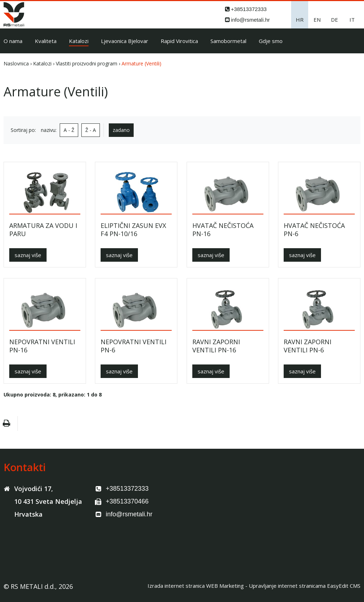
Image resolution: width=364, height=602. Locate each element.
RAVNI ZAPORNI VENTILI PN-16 (216, 346)
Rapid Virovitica (179, 41)
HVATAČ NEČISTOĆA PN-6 (314, 230)
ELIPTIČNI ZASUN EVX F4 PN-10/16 (133, 230)
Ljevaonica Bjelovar (125, 41)
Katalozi (79, 41)
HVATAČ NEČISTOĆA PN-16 (223, 230)
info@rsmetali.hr (250, 20)
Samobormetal (228, 41)
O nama (13, 41)
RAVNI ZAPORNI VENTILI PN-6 (307, 346)
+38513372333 (249, 9)
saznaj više (28, 255)
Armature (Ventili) (141, 63)
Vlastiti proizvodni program (87, 63)
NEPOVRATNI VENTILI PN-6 (133, 346)
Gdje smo (271, 41)
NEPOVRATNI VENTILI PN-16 (42, 346)
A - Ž (69, 130)
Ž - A (91, 130)
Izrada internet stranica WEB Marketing (196, 586)
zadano (121, 130)
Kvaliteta (46, 41)
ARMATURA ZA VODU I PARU (43, 230)
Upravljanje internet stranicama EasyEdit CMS (305, 586)
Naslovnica (16, 63)
